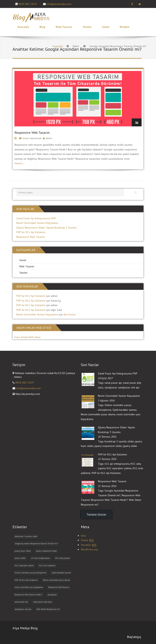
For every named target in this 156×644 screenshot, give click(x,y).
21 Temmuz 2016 (107, 486)
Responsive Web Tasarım (32, 133)
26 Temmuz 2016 (107, 437)
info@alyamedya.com (59, 4)
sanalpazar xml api (129, 387)
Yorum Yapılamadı (32, 138)
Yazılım (87, 27)
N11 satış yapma (63, 558)
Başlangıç (134, 637)
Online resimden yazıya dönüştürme (30, 573)
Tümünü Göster (96, 514)
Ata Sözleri (70, 314)
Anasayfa (23, 27)
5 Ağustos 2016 (106, 401)
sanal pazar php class (43, 602)
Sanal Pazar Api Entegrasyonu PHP (36, 218)
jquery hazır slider (23, 551)
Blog (42, 27)
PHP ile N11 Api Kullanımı (31, 232)
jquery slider (130, 446)
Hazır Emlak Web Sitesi (27, 337)
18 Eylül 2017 (105, 378)
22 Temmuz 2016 (107, 459)
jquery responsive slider (108, 446)
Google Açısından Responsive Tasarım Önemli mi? (36, 544)
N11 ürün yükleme (47, 565)
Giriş (83, 536)
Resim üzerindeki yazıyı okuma (98, 414)
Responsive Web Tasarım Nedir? (109, 500)
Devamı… (19, 163)
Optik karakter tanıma (124, 410)
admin (49, 138)
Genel (106, 27)
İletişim (125, 27)
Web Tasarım (64, 27)
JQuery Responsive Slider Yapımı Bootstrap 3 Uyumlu (46, 228)
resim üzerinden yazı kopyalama (29, 587)
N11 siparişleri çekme (119, 468)
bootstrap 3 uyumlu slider (119, 441)
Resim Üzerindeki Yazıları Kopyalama (37, 223)
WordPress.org (89, 549)
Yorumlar (89, 545)
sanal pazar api (113, 383)
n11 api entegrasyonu (117, 464)
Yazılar (87, 540)
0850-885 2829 (25, 383)
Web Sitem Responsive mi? (48, 609)
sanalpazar (111, 387)
